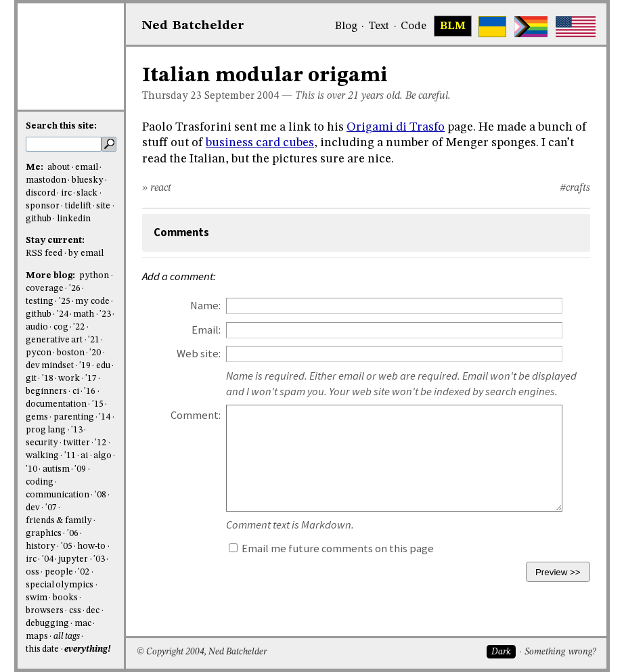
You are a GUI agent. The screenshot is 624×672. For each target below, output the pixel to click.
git (31, 379)
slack (87, 193)
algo (103, 456)
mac (83, 624)
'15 (98, 404)
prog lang (46, 430)
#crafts (575, 188)
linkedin (74, 219)
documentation (56, 404)
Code (414, 26)
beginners (46, 391)
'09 (80, 469)
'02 (84, 572)
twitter (77, 443)
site (103, 206)
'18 (48, 379)
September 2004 (242, 96)
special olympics (60, 585)
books (65, 598)
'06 (73, 534)
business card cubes (260, 143)
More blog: (51, 276)
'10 (31, 469)
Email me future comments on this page (331, 548)
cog (61, 327)
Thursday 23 (172, 96)
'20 (95, 353)
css (75, 611)
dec (93, 611)
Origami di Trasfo (396, 127)
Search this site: (61, 126)
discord (41, 193)
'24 (63, 314)
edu (103, 366)
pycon (39, 353)
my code (92, 301)
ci (76, 391)
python (94, 276)
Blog (346, 26)
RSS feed (44, 253)
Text (379, 26)
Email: (206, 330)
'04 (48, 559)
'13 (77, 430)
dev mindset (50, 366)
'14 (105, 417)
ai (84, 456)
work (69, 379)
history (41, 546)
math (84, 314)
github (39, 219)
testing (40, 301)
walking (42, 456)
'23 (105, 314)
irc (66, 193)
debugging (47, 624)
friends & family (59, 521)
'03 (99, 559)
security (42, 443)
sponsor (43, 206)
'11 (70, 456)
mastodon (46, 180)
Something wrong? (560, 652)
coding (40, 482)
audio (37, 327)
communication (58, 495)
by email (86, 253)
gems (37, 417)
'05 (67, 546)
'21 (94, 340)
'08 (101, 495)
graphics (44, 534)
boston (71, 353)
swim (37, 598)
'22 (79, 327)
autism (56, 469)
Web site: (199, 354)
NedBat (193, 26)
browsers (45, 611)
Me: (36, 167)
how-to (91, 546)
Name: (205, 306)
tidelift (78, 206)
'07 (51, 508)
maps (37, 636)
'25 (65, 301)
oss (32, 572)
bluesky (88, 180)
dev (33, 508)
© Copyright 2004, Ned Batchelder (202, 652)
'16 (90, 391)
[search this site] (64, 144)
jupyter (73, 559)
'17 (91, 379)
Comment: (196, 415)
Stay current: (55, 241)
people (59, 572)
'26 (75, 289)
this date (42, 649)
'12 (101, 443)
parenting (74, 417)
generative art (54, 340)
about (59, 167)
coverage (45, 289)
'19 (85, 366)
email (87, 167)
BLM (453, 26)
